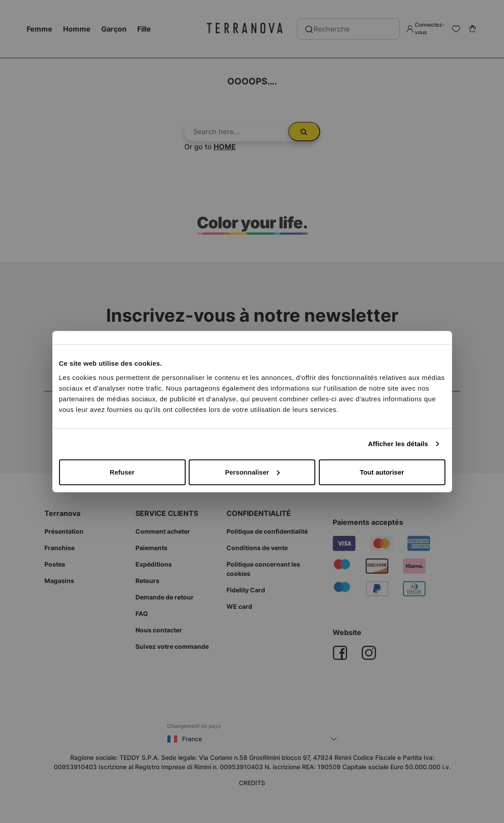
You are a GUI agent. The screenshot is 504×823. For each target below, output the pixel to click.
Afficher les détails (398, 444)
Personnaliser (252, 472)
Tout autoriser (382, 472)
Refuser (122, 472)
